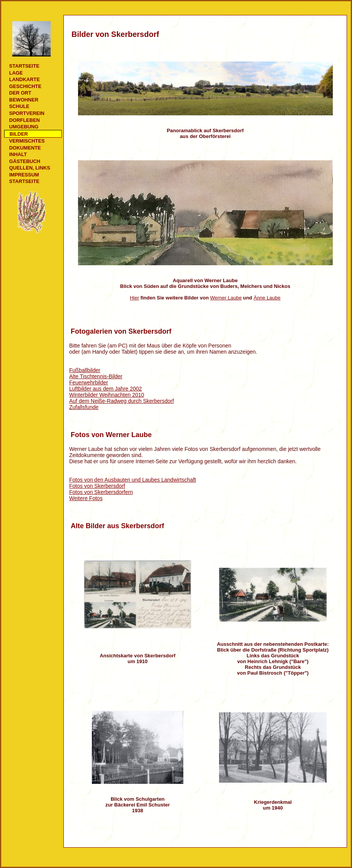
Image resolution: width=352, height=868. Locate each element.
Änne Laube (267, 298)
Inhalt (18, 154)
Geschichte (25, 86)
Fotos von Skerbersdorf (97, 486)
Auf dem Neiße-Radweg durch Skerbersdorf (121, 401)
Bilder (19, 134)
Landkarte (25, 79)
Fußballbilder (85, 370)
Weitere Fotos (86, 498)
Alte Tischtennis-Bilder (96, 376)
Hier (134, 298)
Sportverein (27, 113)
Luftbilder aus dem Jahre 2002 (105, 389)
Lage (16, 73)
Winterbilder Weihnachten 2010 (107, 395)
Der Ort (20, 93)
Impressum (24, 175)
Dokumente (25, 148)
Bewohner (24, 100)
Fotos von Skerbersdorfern (101, 492)
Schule (19, 106)
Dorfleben (25, 120)
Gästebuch (25, 161)
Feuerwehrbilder (89, 382)
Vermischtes (27, 141)
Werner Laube (226, 298)
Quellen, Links (30, 168)
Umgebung (24, 127)
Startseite (24, 66)
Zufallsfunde (84, 407)
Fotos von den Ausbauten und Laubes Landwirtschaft (133, 480)
